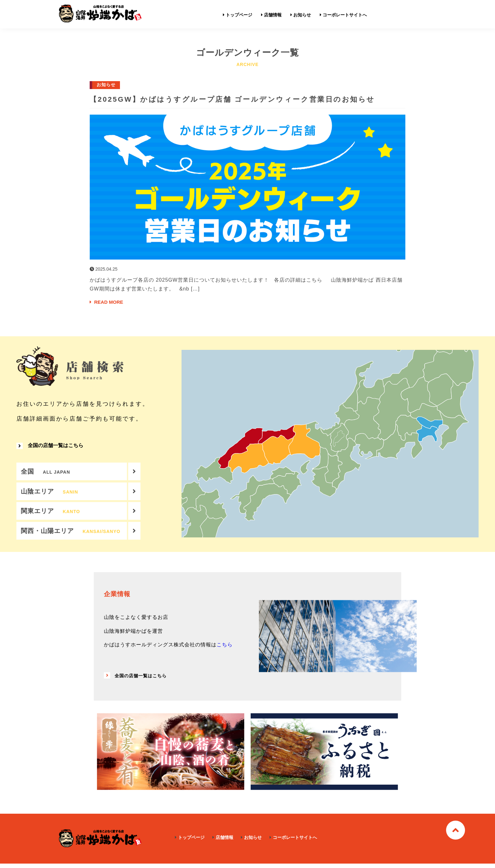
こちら (225, 649)
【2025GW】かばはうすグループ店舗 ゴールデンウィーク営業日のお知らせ (246, 99)
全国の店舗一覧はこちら (50, 447)
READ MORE (107, 302)
